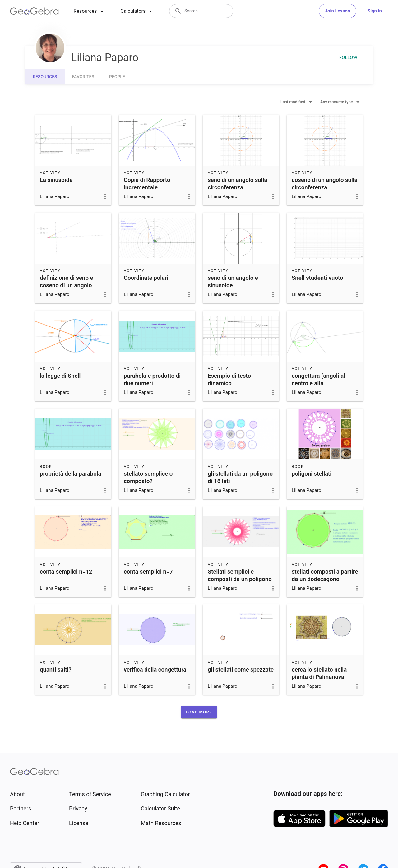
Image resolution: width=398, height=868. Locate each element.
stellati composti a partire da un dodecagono (325, 575)
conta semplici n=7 (148, 572)
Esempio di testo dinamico (229, 380)
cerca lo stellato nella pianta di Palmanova (319, 673)
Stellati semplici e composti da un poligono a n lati (240, 579)
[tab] (90, 11)
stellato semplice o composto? (148, 478)
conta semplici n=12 (66, 572)
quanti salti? (56, 670)
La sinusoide (56, 180)
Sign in (375, 11)
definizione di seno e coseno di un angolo (67, 282)
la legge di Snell (60, 376)
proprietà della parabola (71, 474)
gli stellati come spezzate (241, 670)
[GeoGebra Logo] (34, 11)
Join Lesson (338, 11)
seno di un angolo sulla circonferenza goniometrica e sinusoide (240, 187)
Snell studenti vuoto (317, 278)
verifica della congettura (155, 670)
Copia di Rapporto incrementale (147, 184)
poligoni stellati (312, 474)
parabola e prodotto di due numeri (152, 380)
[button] (199, 712)
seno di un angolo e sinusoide (233, 282)
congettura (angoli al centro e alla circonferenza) (318, 383)
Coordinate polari (146, 278)
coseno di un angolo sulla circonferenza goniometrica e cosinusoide (325, 191)
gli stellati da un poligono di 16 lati (240, 478)
